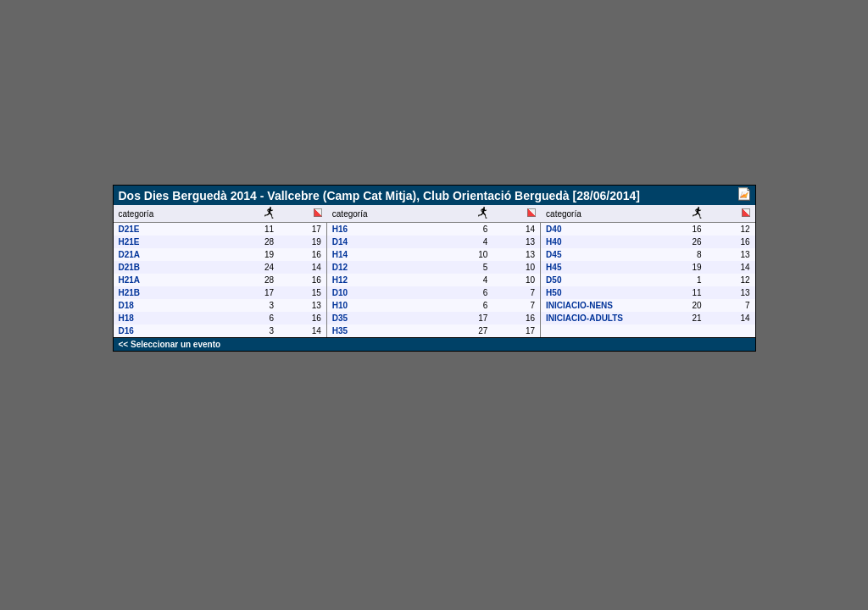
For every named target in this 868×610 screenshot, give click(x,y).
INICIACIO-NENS (579, 305)
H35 (340, 331)
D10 (340, 293)
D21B (130, 267)
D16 (126, 331)
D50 (554, 280)
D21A (130, 255)
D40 (554, 229)
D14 (340, 242)
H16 (340, 229)
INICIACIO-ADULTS (584, 318)
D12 (340, 267)
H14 (340, 255)
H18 (126, 318)
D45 (554, 255)
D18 (126, 305)
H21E (129, 242)
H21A (130, 280)
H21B (130, 293)
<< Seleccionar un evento (170, 344)
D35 (340, 318)
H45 (554, 267)
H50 (554, 293)
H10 (340, 305)
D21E (129, 229)
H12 (340, 280)
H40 (554, 242)
